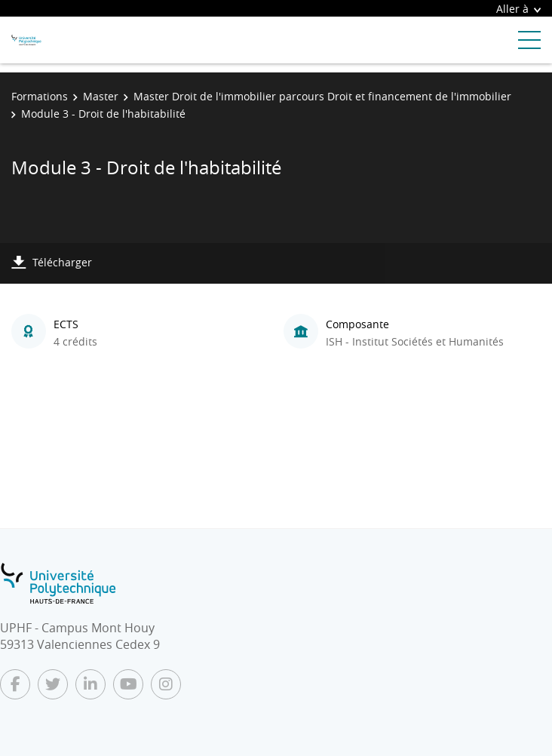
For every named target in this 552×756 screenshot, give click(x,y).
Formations (40, 96)
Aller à (518, 9)
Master (101, 96)
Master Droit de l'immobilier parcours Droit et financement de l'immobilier (322, 96)
